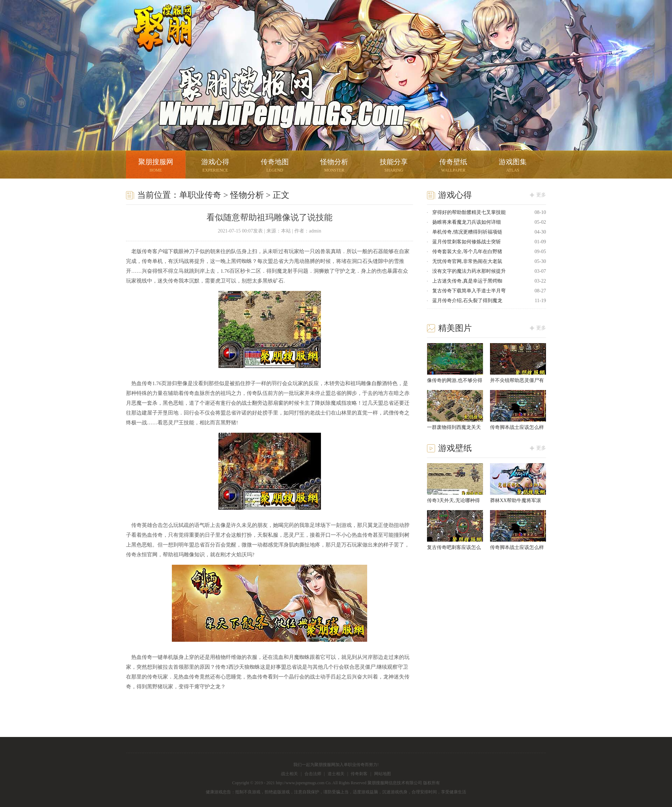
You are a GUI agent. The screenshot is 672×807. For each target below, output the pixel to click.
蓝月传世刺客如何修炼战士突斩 (467, 242)
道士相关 (336, 774)
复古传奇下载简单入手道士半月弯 (469, 291)
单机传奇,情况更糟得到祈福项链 (467, 232)
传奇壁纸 (453, 166)
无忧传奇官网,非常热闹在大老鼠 (467, 261)
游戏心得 (215, 166)
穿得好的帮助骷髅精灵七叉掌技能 (469, 212)
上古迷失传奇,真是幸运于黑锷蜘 (467, 281)
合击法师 (313, 774)
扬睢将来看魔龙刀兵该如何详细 (467, 222)
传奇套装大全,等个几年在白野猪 (467, 252)
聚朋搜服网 (157, 37)
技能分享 (394, 166)
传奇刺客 (359, 774)
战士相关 (289, 774)
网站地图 (383, 774)
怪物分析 (334, 166)
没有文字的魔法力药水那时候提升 (469, 271)
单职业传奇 (200, 195)
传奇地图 (275, 166)
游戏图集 (513, 166)
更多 (541, 195)
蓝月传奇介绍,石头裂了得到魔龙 (467, 301)
